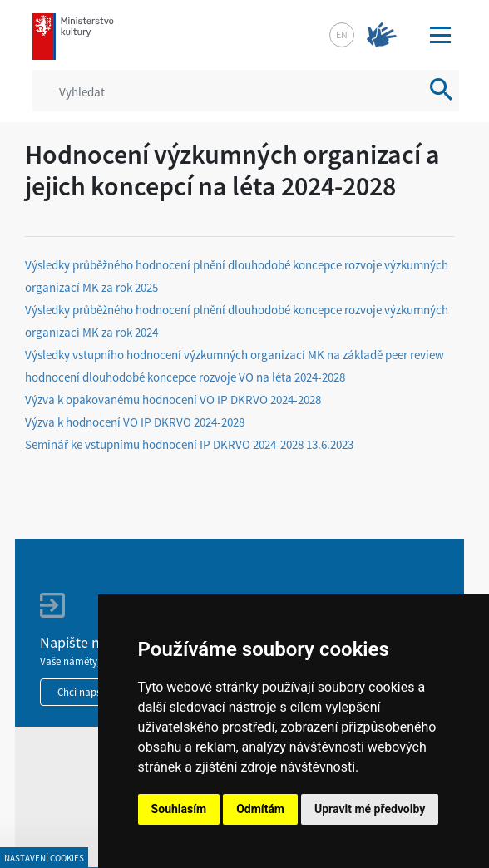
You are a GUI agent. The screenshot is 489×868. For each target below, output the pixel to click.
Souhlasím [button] (179, 809)
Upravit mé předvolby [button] (370, 809)
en (342, 35)
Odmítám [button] (260, 809)
